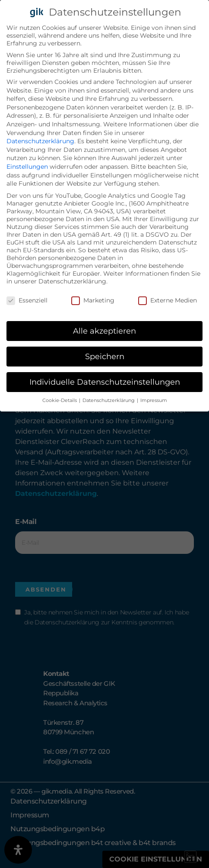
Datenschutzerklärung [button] (109, 400)
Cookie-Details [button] (60, 400)
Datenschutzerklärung (40, 141)
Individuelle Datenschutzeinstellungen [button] (105, 381)
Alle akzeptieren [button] (104, 330)
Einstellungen (27, 166)
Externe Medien (168, 300)
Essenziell (27, 300)
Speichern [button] (105, 356)
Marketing (93, 300)
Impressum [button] (154, 400)
